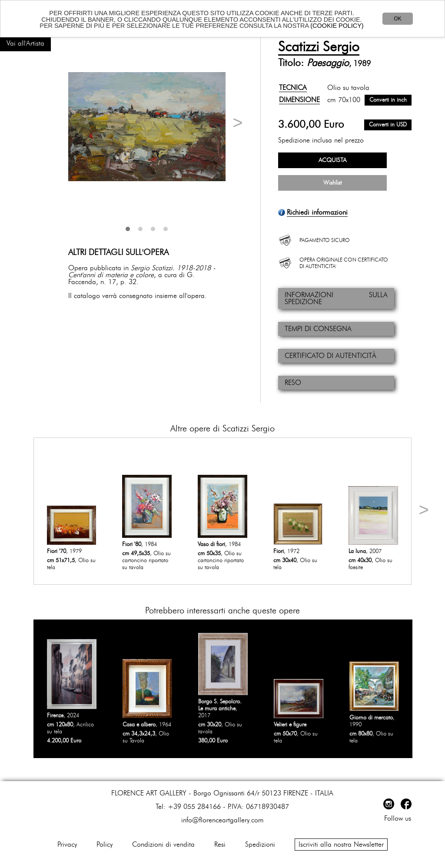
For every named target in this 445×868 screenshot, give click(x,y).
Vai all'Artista (25, 43)
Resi (220, 845)
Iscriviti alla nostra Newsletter (341, 845)
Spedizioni (260, 845)
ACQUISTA (332, 160)
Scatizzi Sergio (319, 47)
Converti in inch (388, 100)
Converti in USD (388, 125)
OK (397, 19)
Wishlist (332, 183)
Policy (105, 845)
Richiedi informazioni (317, 212)
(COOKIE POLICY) (337, 26)
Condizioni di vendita (163, 845)
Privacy (67, 845)
